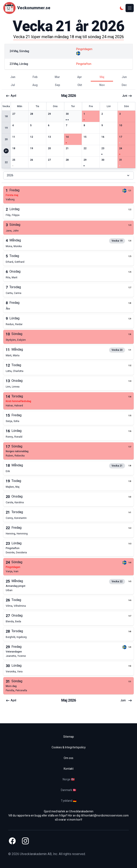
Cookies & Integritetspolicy (69, 747)
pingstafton (13, 548)
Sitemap (69, 737)
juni (127, 96)
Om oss (68, 758)
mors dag (11, 686)
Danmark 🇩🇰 (68, 790)
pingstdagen (13, 567)
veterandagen (14, 652)
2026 (68, 175)
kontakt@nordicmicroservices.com (106, 816)
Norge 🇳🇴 (69, 779)
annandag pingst (16, 586)
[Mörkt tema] (122, 8)
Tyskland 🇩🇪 (69, 801)
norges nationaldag (17, 451)
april (11, 96)
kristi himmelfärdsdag (18, 401)
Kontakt (69, 769)
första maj (12, 195)
